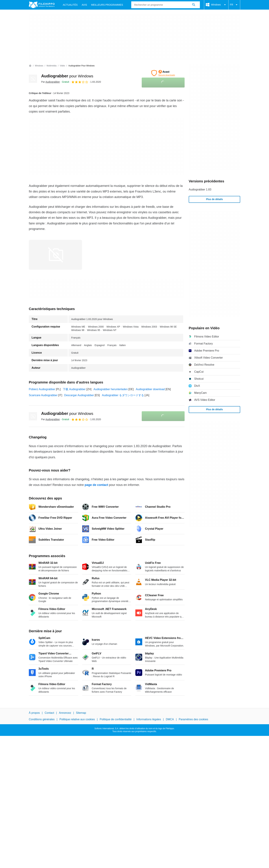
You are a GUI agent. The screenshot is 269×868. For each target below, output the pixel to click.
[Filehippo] (42, 5)
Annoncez (65, 713)
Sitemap (81, 713)
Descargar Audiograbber (79, 395)
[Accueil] (30, 66)
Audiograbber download (150, 389)
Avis (84, 5)
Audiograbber (67, 76)
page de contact (96, 485)
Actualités (70, 5)
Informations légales (149, 719)
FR (234, 5)
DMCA (170, 719)
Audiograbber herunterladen (111, 389)
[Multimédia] (51, 66)
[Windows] (39, 66)
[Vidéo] (62, 66)
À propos (34, 713)
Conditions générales (42, 719)
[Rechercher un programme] (194, 5)
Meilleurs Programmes (107, 5)
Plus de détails (214, 199)
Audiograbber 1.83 (200, 190)
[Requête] (166, 5)
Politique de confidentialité (116, 719)
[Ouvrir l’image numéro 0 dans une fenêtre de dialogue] (55, 255)
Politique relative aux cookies (77, 719)
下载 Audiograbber (74, 389)
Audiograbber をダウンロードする (123, 395)
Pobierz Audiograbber (42, 389)
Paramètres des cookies (194, 719)
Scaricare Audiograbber (43, 395)
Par (51, 82)
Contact (49, 713)
